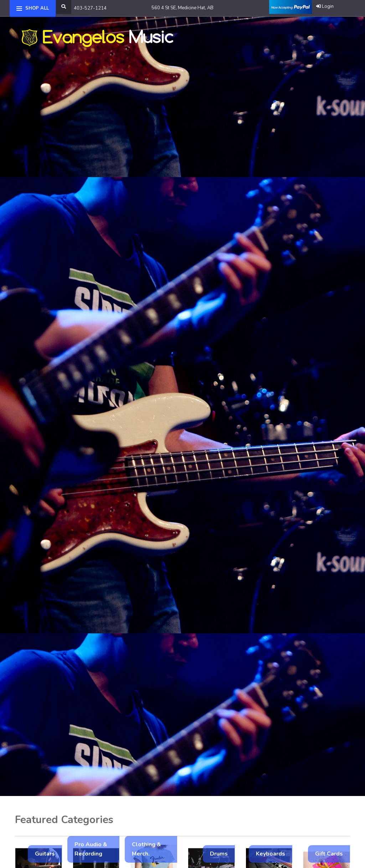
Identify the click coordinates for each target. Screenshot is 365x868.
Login (325, 6)
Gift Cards (329, 854)
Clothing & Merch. (146, 849)
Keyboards (271, 854)
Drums (219, 854)
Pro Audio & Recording (91, 849)
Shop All (37, 8)
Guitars (45, 854)
